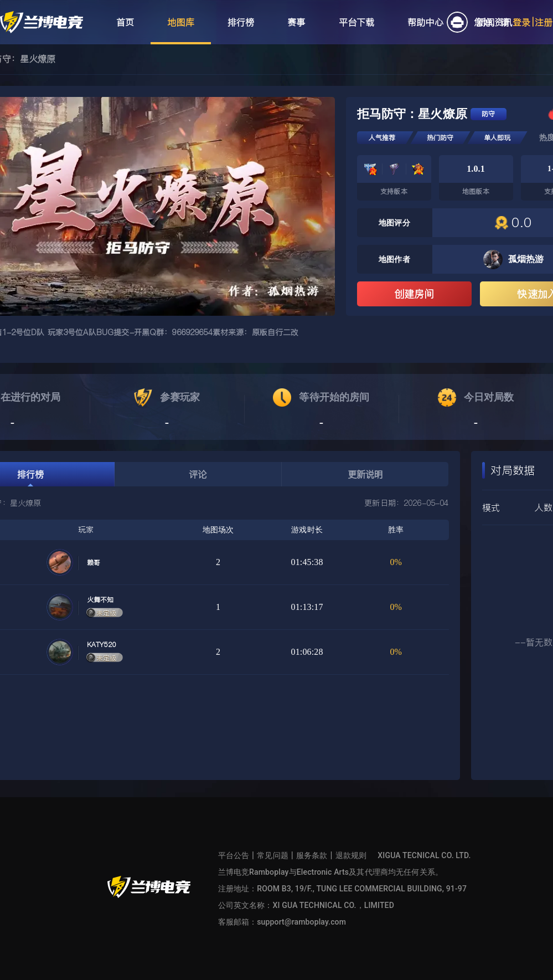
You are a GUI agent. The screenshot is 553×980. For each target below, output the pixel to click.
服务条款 (312, 855)
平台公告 (234, 855)
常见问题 (273, 855)
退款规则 (351, 855)
